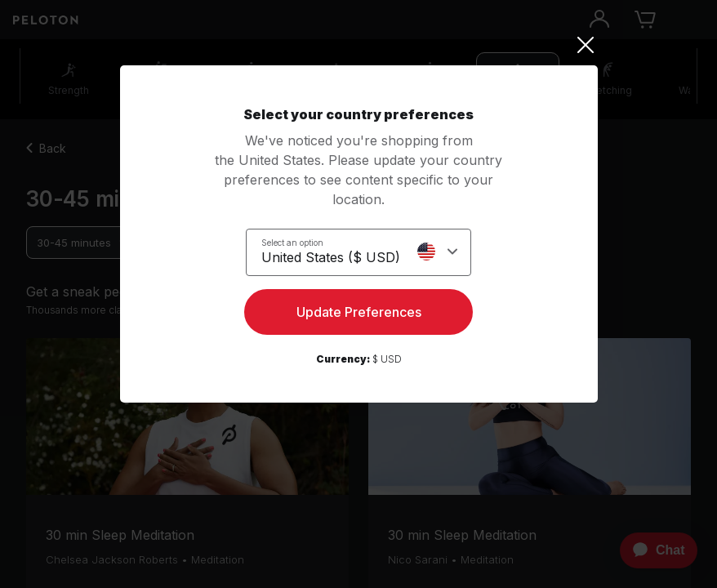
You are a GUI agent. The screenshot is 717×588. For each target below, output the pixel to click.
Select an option (292, 243)
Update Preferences (359, 312)
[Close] (359, 45)
